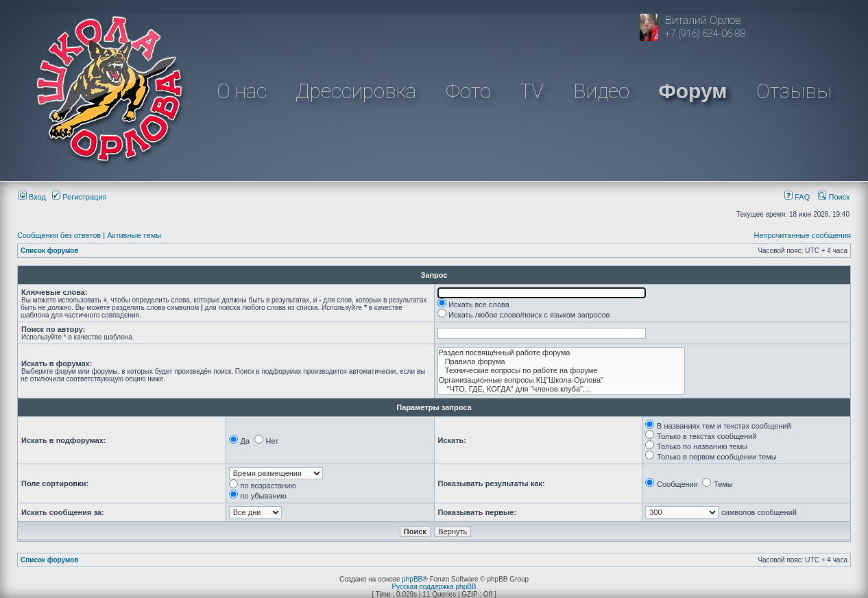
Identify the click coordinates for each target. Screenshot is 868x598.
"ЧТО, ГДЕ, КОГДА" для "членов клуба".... (562, 389)
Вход (32, 197)
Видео (601, 91)
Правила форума (562, 362)
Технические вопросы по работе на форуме (562, 371)
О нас (242, 91)
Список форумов (50, 251)
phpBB (412, 579)
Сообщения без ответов (59, 235)
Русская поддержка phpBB (434, 587)
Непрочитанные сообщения (802, 235)
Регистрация (79, 197)
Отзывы (794, 91)
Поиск (834, 197)
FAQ (797, 197)
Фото (468, 91)
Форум (692, 91)
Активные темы (134, 235)
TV (532, 91)
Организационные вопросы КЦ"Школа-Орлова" (562, 380)
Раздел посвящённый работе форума (562, 353)
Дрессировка (356, 91)
